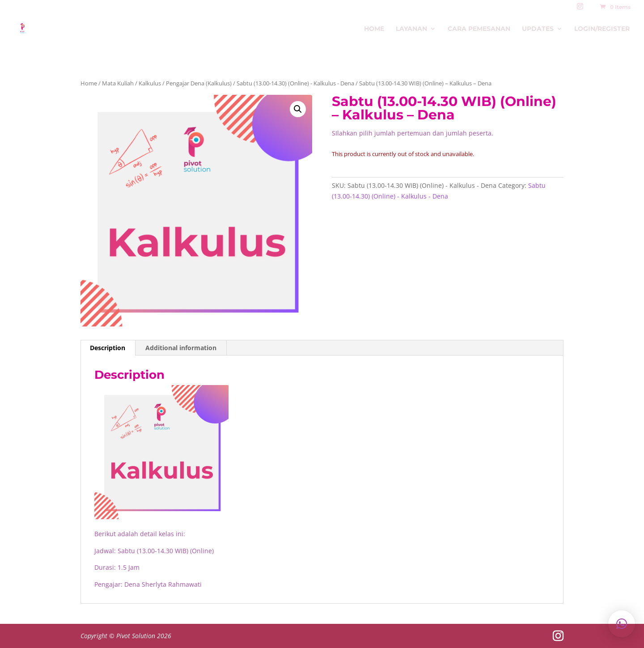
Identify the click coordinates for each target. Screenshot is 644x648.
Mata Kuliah (118, 83)
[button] (298, 109)
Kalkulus (150, 83)
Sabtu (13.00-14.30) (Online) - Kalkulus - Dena (295, 83)
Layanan (411, 29)
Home (374, 29)
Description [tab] (108, 348)
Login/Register (602, 29)
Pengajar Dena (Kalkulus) (199, 83)
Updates (538, 29)
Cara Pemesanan (479, 29)
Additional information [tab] (181, 348)
